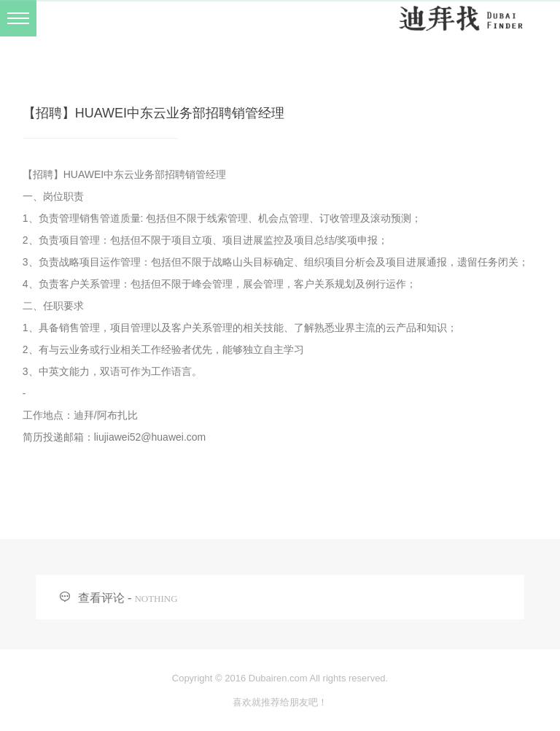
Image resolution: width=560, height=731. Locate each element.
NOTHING (156, 599)
